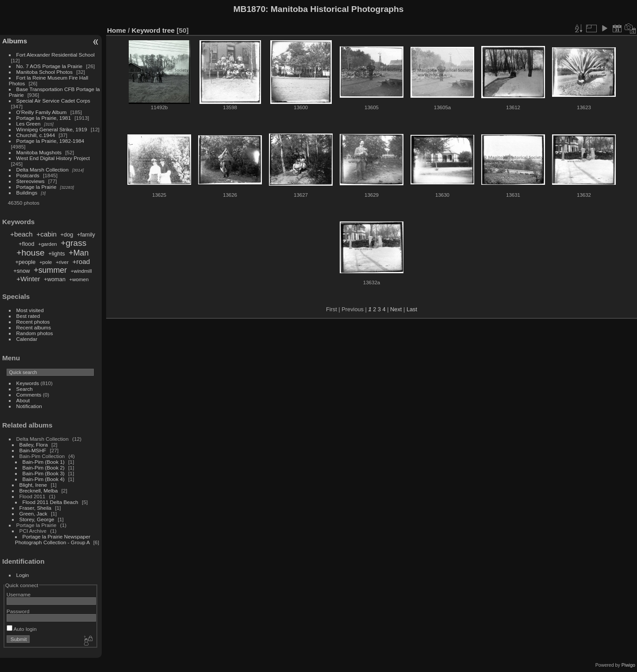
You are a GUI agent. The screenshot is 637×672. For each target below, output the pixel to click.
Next (396, 309)
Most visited (30, 310)
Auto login (22, 629)
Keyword (146, 30)
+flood (26, 244)
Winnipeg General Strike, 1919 (52, 129)
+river (62, 262)
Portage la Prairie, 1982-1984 (50, 141)
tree (169, 30)
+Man (79, 253)
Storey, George (37, 519)
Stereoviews (31, 181)
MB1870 (250, 9)
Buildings (27, 193)
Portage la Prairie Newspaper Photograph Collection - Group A (53, 539)
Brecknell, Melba (39, 491)
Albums (15, 41)
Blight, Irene (33, 485)
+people (25, 262)
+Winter (28, 279)
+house (30, 253)
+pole (46, 262)
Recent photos (33, 322)
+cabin (46, 234)
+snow (21, 271)
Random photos (35, 333)
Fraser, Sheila (36, 508)
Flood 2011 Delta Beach (50, 502)
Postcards (28, 175)
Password (18, 611)
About (23, 400)
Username (19, 594)
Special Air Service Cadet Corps (53, 101)
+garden (48, 244)
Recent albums (34, 327)
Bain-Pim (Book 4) (44, 479)
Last (412, 309)
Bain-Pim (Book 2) (44, 468)
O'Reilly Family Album (42, 112)
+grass (73, 243)
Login (23, 575)
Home (117, 30)
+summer (50, 270)
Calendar (27, 339)
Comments (29, 395)
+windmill (81, 271)
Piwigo (628, 665)
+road (81, 262)
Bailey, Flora (34, 445)
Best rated (28, 316)
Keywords (28, 383)
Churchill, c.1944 (36, 135)
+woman (55, 279)
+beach (21, 234)
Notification (29, 406)
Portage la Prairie (36, 187)
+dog (67, 235)
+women (79, 279)
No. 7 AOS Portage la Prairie (50, 66)
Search (25, 389)
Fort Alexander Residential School (56, 55)
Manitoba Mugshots (39, 152)
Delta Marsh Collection (42, 170)
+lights (56, 254)
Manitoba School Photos (45, 72)
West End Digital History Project (53, 158)
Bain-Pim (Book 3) (44, 473)
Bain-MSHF (33, 450)
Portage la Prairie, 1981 (44, 118)
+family (86, 235)
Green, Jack (33, 514)
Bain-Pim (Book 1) (44, 462)
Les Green (29, 124)
